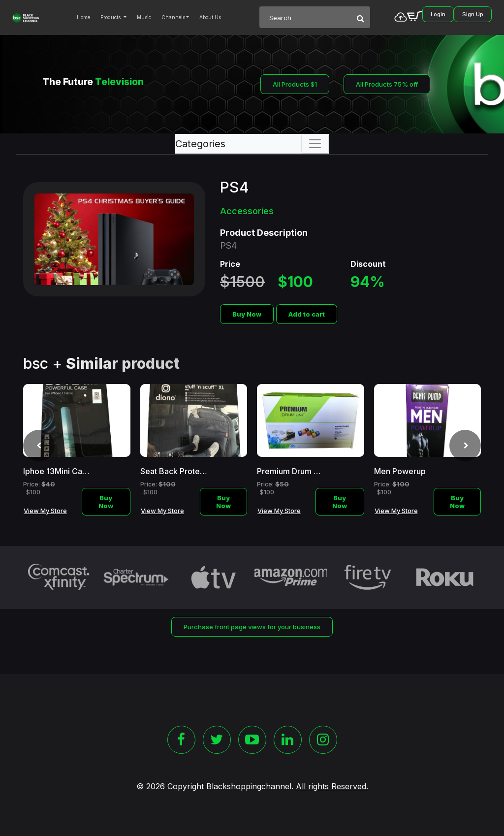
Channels (173, 17)
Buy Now (247, 314)
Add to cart (307, 314)
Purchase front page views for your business (252, 627)
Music (144, 17)
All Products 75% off (387, 84)
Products (111, 17)
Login (438, 14)
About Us (210, 17)
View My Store (45, 511)
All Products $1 (295, 84)
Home (83, 17)
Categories (200, 144)
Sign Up (473, 14)
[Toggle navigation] (315, 144)
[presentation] (39, 446)
